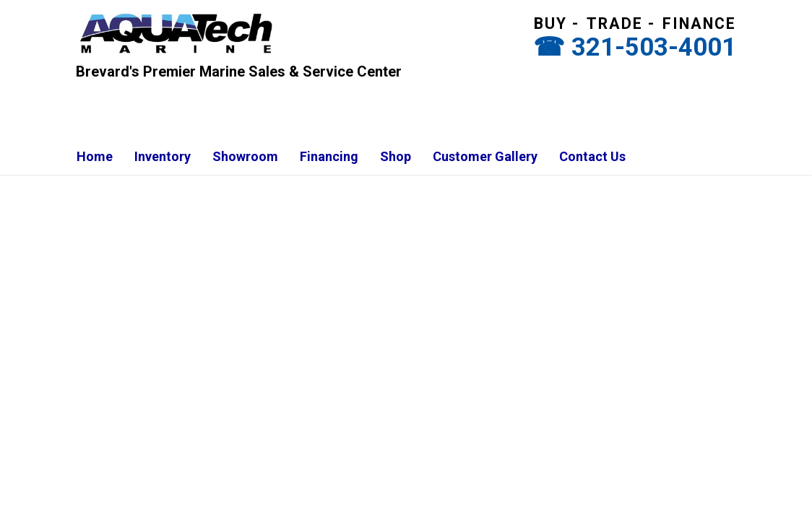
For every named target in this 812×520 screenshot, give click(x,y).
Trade (615, 23)
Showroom (245, 156)
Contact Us (592, 156)
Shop (396, 156)
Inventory (163, 156)
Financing (329, 156)
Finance (699, 23)
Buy (550, 23)
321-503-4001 (654, 47)
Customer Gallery (485, 156)
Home (95, 156)
